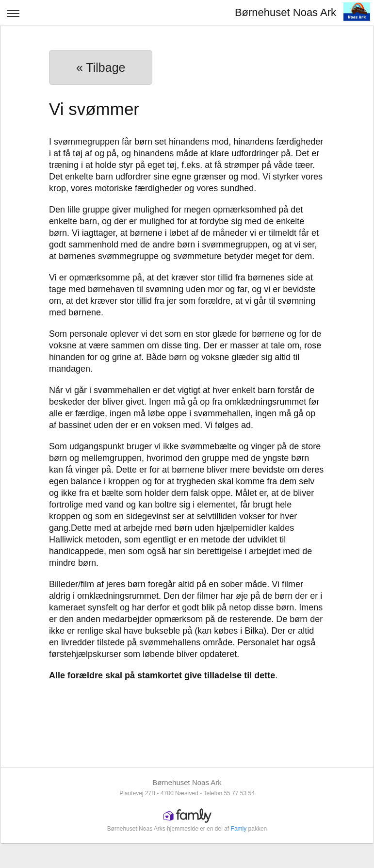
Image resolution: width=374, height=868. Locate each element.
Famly (239, 829)
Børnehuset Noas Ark (285, 12)
